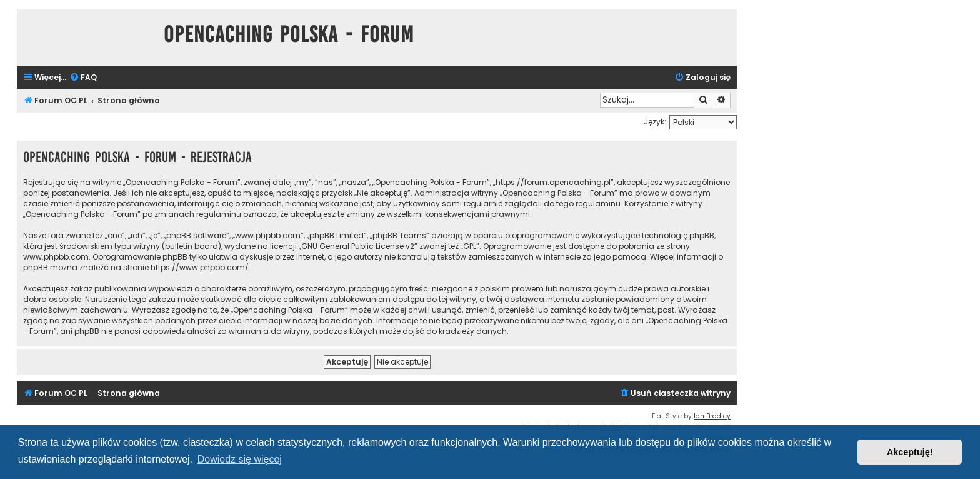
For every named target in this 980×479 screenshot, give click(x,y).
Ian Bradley (712, 416)
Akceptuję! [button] (910, 452)
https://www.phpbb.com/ (200, 267)
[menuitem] (83, 78)
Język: (655, 122)
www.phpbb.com (56, 257)
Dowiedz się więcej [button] (240, 459)
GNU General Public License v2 (358, 246)
